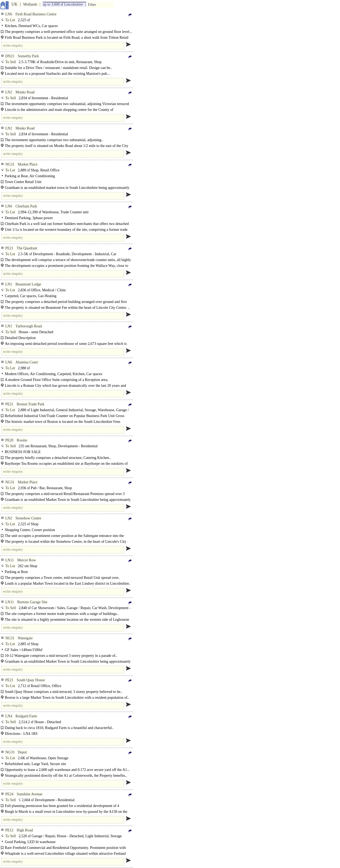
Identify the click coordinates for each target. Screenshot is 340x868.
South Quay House (31, 680)
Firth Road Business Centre (36, 14)
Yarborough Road (29, 326)
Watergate (25, 638)
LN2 (9, 92)
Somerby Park (28, 56)
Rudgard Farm (26, 716)
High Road (25, 830)
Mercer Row (27, 560)
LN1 (9, 284)
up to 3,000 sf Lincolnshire (63, 4)
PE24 (9, 794)
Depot (22, 752)
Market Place (28, 164)
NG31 (10, 164)
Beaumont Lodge (28, 284)
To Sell (11, 62)
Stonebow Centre (28, 518)
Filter (92, 5)
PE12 (9, 830)
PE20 (9, 440)
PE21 (9, 248)
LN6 (9, 14)
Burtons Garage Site (32, 602)
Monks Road (25, 92)
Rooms (22, 440)
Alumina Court (27, 362)
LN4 (9, 716)
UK (14, 4)
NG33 (10, 752)
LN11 (10, 560)
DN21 (10, 56)
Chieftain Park (26, 206)
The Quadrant (27, 248)
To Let (10, 20)
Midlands (30, 4)
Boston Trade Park (31, 404)
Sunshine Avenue (30, 794)
